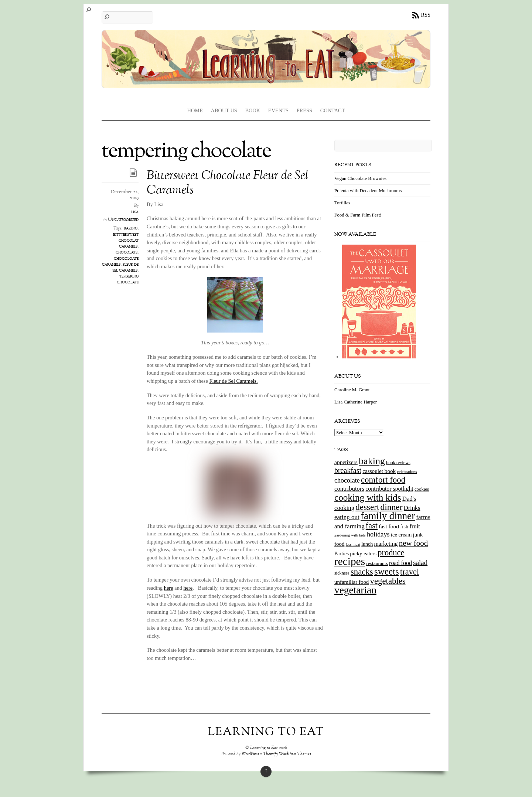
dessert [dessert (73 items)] (367, 507)
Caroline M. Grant (352, 390)
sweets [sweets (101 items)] (387, 571)
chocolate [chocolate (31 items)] (347, 480)
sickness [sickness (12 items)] (342, 573)
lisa (135, 212)
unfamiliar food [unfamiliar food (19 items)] (352, 582)
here (169, 588)
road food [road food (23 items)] (400, 563)
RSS (426, 15)
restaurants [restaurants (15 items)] (377, 563)
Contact (333, 110)
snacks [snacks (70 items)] (362, 572)
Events (278, 110)
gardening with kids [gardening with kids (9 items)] (350, 535)
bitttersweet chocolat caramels (126, 241)
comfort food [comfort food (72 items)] (383, 480)
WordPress (250, 754)
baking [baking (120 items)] (372, 461)
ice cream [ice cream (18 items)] (401, 535)
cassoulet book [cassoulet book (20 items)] (379, 471)
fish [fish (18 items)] (404, 527)
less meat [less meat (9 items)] (353, 544)
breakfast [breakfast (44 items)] (348, 470)
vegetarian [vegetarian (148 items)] (355, 590)
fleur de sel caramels (125, 268)
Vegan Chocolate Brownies (360, 178)
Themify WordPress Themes (287, 754)
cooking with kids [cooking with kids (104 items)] (368, 498)
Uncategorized (123, 220)
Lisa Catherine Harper (356, 402)
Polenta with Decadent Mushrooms (368, 190)
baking (131, 228)
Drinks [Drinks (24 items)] (412, 508)
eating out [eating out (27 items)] (347, 517)
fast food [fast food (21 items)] (389, 526)
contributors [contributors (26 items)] (349, 489)
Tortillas (342, 203)
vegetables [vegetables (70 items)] (388, 581)
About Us (224, 110)
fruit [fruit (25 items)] (415, 526)
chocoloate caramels (120, 262)
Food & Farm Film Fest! (358, 215)
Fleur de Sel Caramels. (233, 381)
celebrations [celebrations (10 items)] (407, 471)
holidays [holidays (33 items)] (378, 534)
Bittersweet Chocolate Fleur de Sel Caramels (228, 183)
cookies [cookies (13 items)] (422, 489)
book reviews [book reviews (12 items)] (398, 463)
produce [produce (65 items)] (391, 553)
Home (195, 110)
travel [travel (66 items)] (410, 572)
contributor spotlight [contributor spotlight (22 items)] (389, 489)
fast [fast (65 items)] (372, 526)
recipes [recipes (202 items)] (350, 561)
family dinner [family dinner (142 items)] (388, 516)
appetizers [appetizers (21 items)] (346, 462)
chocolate (127, 252)
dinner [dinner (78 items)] (392, 507)
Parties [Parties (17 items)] (342, 554)
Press (304, 110)
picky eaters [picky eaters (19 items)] (363, 554)
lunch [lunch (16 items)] (367, 544)
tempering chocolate (128, 279)
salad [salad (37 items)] (420, 563)
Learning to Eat (264, 748)
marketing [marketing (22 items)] (386, 544)
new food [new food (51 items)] (413, 543)
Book (253, 110)
